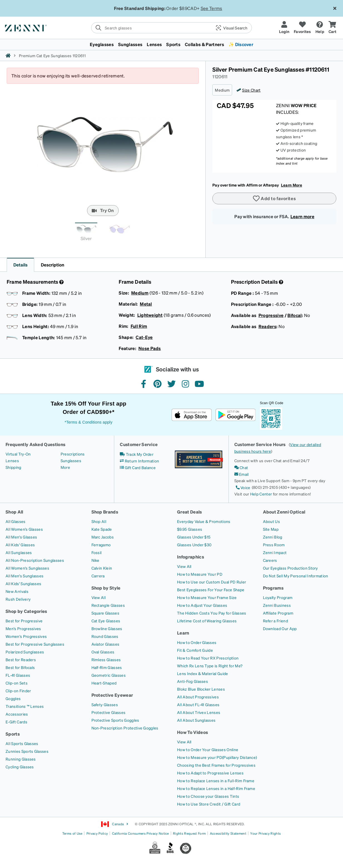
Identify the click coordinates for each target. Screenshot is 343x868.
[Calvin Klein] (102, 568)
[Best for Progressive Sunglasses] (35, 644)
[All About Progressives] (198, 697)
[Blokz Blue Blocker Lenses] (201, 689)
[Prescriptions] (73, 454)
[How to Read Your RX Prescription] (208, 658)
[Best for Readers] (21, 660)
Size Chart (251, 90)
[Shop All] (99, 521)
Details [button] (20, 265)
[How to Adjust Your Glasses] (202, 605)
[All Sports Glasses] (22, 743)
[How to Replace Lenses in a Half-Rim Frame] (216, 788)
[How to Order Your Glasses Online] (208, 749)
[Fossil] (97, 552)
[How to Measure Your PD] (200, 574)
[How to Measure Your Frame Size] (207, 597)
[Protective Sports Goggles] (115, 720)
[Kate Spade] (102, 529)
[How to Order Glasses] (197, 642)
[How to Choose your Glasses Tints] (208, 796)
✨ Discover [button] (241, 44)
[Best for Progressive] (24, 621)
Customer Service (139, 444)
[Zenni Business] (277, 605)
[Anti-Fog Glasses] (192, 681)
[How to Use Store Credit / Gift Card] (209, 804)
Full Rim (139, 326)
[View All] (99, 597)
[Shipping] (13, 467)
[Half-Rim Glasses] (107, 667)
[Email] (242, 474)
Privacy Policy (97, 833)
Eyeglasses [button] (102, 44)
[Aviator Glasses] (105, 644)
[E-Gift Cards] (16, 722)
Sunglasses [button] (130, 44)
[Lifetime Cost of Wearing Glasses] (207, 621)
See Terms (212, 8)
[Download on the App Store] (192, 415)
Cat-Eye (144, 337)
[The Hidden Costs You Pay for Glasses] (212, 613)
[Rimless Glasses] (106, 660)
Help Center (261, 494)
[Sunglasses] (71, 461)
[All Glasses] (16, 521)
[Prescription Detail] (280, 282)
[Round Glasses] (105, 636)
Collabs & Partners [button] (204, 44)
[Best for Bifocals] (20, 667)
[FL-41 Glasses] (18, 675)
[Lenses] (12, 461)
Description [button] (53, 265)
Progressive (271, 315)
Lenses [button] (154, 44)
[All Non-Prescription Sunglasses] (35, 560)
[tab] (86, 233)
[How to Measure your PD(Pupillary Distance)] (217, 757)
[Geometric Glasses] (109, 675)
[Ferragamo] (101, 545)
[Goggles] (13, 698)
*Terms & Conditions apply (88, 422)
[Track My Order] (137, 454)
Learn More (292, 185)
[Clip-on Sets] (17, 683)
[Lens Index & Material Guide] (203, 673)
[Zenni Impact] (275, 552)
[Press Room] (274, 545)
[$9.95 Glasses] (190, 529)
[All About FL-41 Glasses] (198, 705)
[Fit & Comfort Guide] (195, 650)
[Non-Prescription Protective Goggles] (125, 728)
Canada (115, 824)
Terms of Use (72, 833)
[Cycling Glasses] (20, 767)
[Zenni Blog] (273, 537)
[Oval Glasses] (103, 652)
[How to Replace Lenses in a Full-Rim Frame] (216, 781)
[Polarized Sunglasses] (25, 652)
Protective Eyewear (112, 695)
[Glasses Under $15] (194, 537)
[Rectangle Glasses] (108, 605)
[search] (171, 28)
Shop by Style (106, 588)
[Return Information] (139, 461)
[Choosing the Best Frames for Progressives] (216, 765)
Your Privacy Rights (265, 833)
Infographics (191, 557)
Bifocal (294, 315)
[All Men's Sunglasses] (24, 576)
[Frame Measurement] (61, 282)
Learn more (302, 216)
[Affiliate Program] (278, 613)
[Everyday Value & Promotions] (204, 521)
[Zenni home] (8, 56)
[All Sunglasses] (19, 552)
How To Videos (192, 732)
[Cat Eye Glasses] (106, 621)
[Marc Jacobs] (103, 537)
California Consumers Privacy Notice (141, 833)
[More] (65, 467)
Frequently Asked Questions (35, 444)
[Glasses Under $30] (194, 545)
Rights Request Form (189, 833)
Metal (146, 304)
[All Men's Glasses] (21, 537)
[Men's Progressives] (23, 628)
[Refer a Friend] (275, 621)
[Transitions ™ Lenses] (25, 706)
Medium (140, 293)
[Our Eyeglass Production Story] (290, 568)
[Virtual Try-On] (18, 454)
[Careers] (270, 560)
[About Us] (272, 521)
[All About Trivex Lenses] (199, 712)
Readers (267, 326)
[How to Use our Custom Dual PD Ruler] (212, 582)
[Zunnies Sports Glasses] (27, 751)
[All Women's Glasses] (24, 529)
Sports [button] (173, 44)
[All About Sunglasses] (196, 720)
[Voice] (242, 487)
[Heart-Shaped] (104, 683)
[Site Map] (271, 529)
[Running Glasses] (21, 759)
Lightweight (150, 315)
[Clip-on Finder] (18, 691)
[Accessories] (17, 714)
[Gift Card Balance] (138, 467)
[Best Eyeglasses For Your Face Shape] (211, 590)
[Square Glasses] (105, 613)
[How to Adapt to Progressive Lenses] (210, 773)
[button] (229, 28)
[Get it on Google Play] (235, 415)
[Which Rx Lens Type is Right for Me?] (210, 666)
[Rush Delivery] (18, 599)
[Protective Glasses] (109, 712)
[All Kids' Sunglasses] (23, 583)
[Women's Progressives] (26, 636)
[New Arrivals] (17, 591)
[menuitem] (171, 44)
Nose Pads (150, 348)
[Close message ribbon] (335, 8)
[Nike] (95, 560)
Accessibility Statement (228, 833)
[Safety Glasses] (105, 705)
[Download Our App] (280, 628)
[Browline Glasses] (107, 628)
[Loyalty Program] (278, 597)
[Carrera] (98, 576)
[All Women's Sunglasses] (27, 568)
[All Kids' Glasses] (20, 545)
